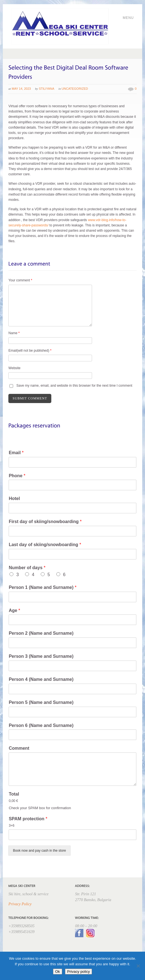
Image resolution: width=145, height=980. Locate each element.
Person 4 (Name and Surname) (41, 679)
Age (14, 610)
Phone (17, 476)
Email (16, 453)
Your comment (20, 280)
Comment (19, 748)
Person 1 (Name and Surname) (43, 587)
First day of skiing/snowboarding (45, 522)
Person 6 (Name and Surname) (41, 725)
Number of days (27, 568)
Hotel (14, 498)
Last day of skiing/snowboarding (45, 545)
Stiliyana (46, 89)
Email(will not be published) (30, 351)
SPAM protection (28, 819)
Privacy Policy (20, 904)
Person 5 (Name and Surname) (41, 702)
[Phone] (72, 485)
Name (14, 333)
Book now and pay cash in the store (39, 851)
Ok (58, 972)
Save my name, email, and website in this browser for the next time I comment (74, 386)
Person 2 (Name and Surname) (41, 633)
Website (14, 368)
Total (14, 794)
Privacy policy (78, 972)
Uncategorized (75, 89)
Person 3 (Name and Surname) (41, 656)
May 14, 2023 (21, 89)
